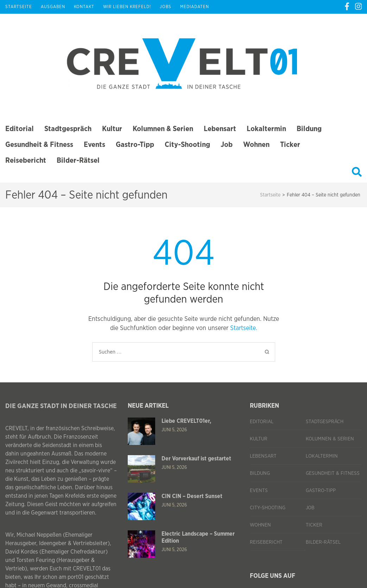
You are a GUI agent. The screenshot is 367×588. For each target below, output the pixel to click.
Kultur (112, 129)
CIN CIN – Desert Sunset (192, 496)
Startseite (19, 7)
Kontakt (84, 7)
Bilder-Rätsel (78, 160)
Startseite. (244, 328)
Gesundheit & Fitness (39, 145)
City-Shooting (187, 145)
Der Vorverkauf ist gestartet (196, 459)
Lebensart (220, 129)
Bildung (309, 129)
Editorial (20, 129)
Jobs (166, 7)
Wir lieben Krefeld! (127, 7)
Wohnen (256, 145)
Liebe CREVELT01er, (186, 421)
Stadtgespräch (68, 129)
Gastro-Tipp (135, 145)
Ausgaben (53, 7)
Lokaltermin (266, 129)
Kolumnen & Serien (163, 129)
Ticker (290, 145)
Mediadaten (195, 7)
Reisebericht (26, 160)
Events (94, 145)
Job (227, 145)
